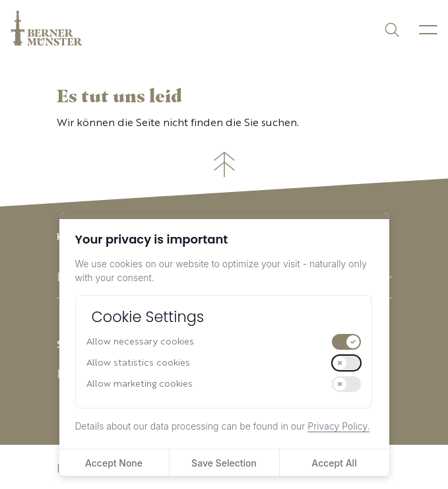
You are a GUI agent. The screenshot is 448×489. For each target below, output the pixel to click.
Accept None (114, 463)
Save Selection (224, 463)
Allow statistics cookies (138, 363)
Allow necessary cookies (140, 342)
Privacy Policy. (338, 426)
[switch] (346, 342)
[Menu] (428, 30)
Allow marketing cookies (140, 384)
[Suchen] (391, 29)
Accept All (334, 463)
